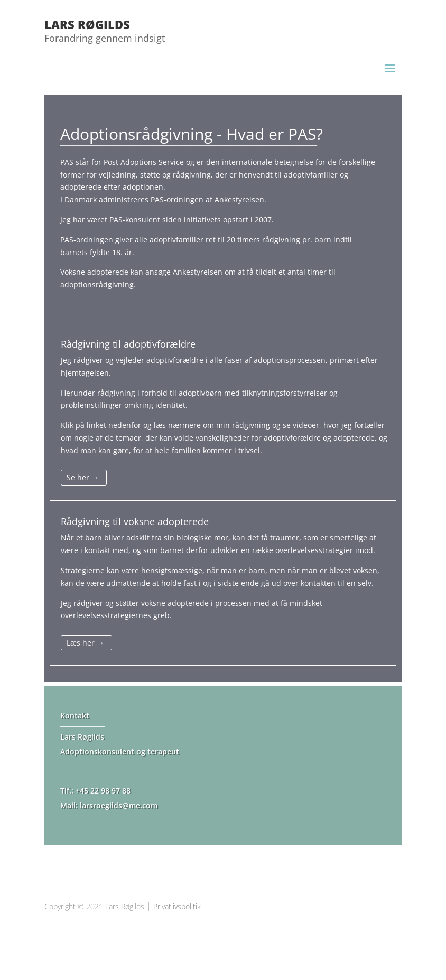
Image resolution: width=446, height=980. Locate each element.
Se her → (83, 478)
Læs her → (85, 643)
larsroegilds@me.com (119, 805)
